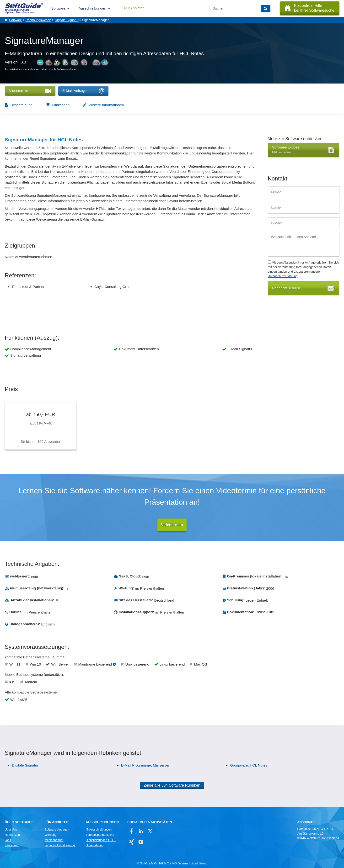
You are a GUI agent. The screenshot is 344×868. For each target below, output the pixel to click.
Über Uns (11, 830)
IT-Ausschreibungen (99, 830)
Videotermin (172, 525)
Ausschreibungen (92, 8)
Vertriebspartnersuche (100, 835)
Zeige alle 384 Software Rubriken (172, 785)
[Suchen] (266, 8)
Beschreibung (21, 105)
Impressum (12, 845)
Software (58, 8)
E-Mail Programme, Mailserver (145, 765)
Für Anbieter (134, 8)
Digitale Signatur (67, 20)
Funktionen (61, 105)
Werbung (51, 835)
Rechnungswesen (38, 20)
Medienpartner (54, 840)
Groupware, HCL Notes (249, 765)
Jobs (8, 840)
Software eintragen (57, 830)
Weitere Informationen (106, 105)
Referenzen (12, 835)
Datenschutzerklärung (283, 276)
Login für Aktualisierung (60, 845)
